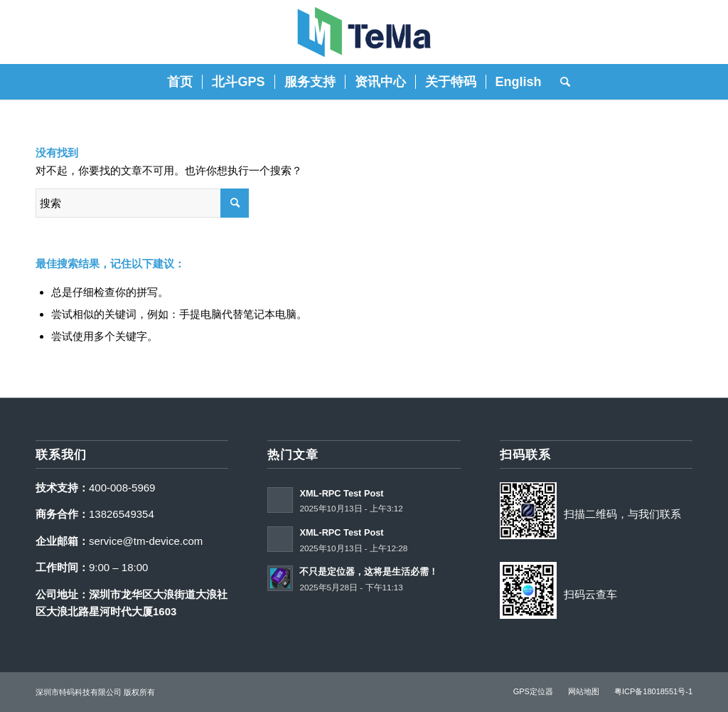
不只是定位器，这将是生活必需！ (369, 572)
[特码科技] (364, 32)
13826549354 (122, 514)
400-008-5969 (122, 488)
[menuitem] (180, 82)
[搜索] (561, 82)
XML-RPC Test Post (341, 493)
